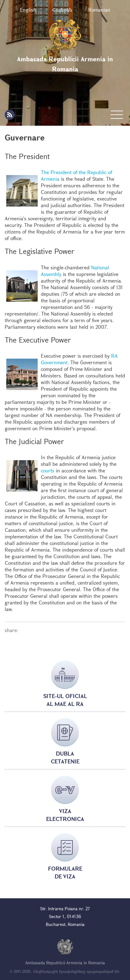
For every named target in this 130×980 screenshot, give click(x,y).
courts (48, 470)
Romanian (99, 10)
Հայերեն (62, 10)
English (28, 10)
